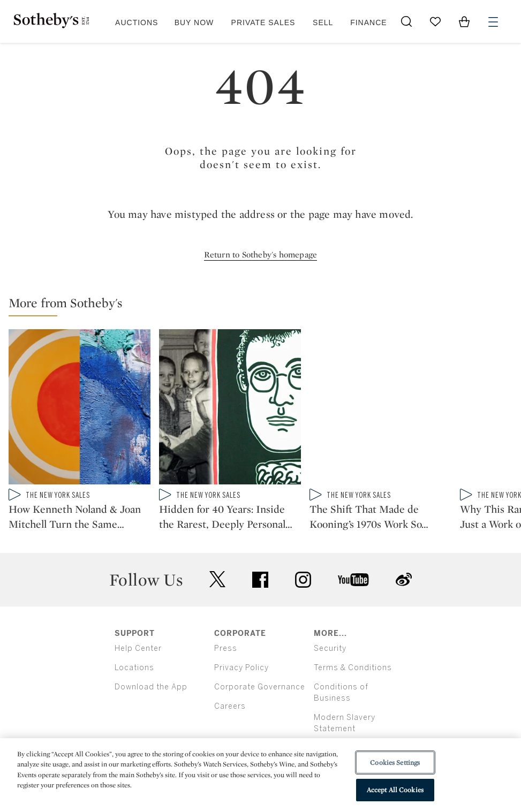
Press (226, 648)
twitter (217, 579)
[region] (260, 775)
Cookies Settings (395, 762)
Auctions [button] (137, 22)
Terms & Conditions (353, 668)
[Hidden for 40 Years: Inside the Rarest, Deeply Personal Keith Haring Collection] (230, 409)
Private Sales (263, 22)
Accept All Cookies (395, 790)
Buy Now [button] (194, 22)
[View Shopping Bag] (464, 21)
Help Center (138, 648)
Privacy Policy (241, 668)
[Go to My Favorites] (435, 21)
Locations (134, 668)
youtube (353, 580)
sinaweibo (404, 579)
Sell (323, 22)
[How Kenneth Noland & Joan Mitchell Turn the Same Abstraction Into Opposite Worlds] (80, 409)
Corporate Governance (260, 687)
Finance (368, 22)
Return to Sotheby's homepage (261, 255)
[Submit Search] (406, 21)
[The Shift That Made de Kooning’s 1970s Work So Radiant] (380, 409)
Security (330, 648)
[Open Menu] (493, 22)
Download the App (151, 687)
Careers (230, 706)
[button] (265, 305)
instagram (303, 580)
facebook (260, 580)
